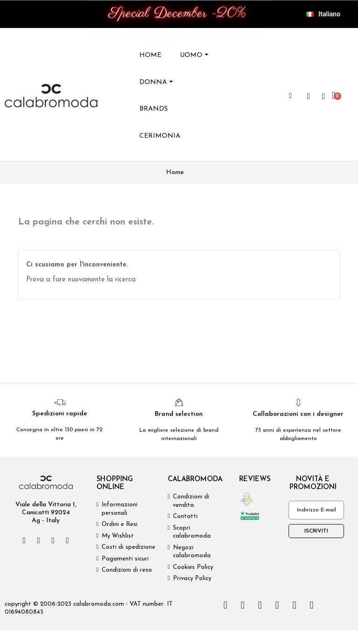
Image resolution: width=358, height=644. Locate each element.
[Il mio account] (324, 96)
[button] (290, 96)
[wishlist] (309, 96)
